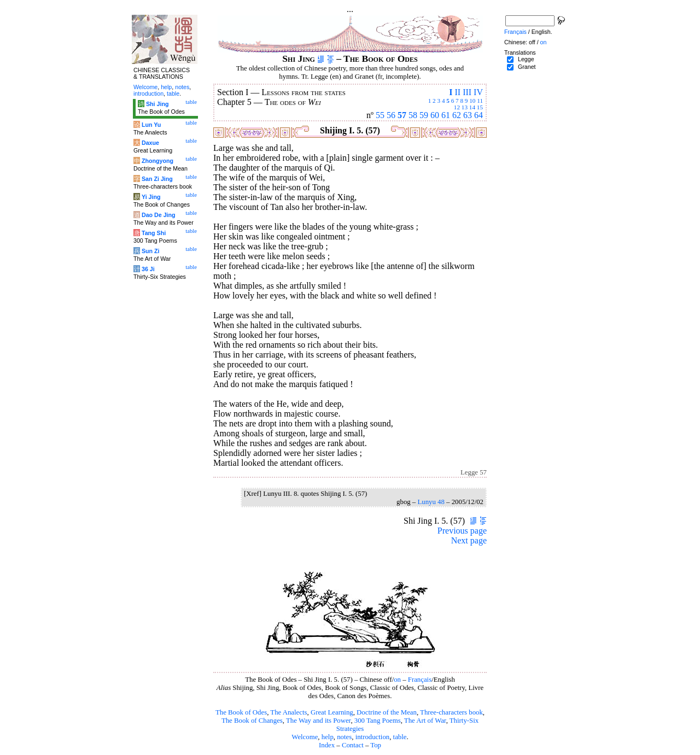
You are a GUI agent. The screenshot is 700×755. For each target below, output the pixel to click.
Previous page (462, 531)
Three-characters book (451, 712)
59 (424, 115)
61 (446, 115)
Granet (527, 67)
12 (457, 107)
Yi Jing (151, 197)
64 (479, 115)
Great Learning (332, 712)
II (457, 92)
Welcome (305, 737)
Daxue (150, 143)
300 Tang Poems (378, 721)
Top (376, 745)
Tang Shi (154, 233)
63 (468, 115)
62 (457, 115)
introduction (373, 737)
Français (420, 680)
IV (478, 92)
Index (327, 745)
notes (344, 737)
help (328, 737)
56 (391, 115)
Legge (526, 59)
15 (480, 107)
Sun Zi (151, 251)
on (397, 680)
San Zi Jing (157, 179)
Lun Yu (151, 125)
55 (380, 115)
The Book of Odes (241, 712)
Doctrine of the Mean (387, 712)
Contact (353, 745)
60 (435, 115)
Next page (469, 540)
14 (472, 107)
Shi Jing (157, 104)
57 (402, 115)
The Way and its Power (318, 721)
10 (472, 101)
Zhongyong (157, 161)
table (400, 737)
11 (480, 101)
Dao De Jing (159, 215)
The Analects (288, 712)
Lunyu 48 (431, 502)
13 (465, 107)
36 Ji (148, 269)
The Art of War (425, 721)
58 (413, 115)
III (467, 92)
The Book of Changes (252, 721)
